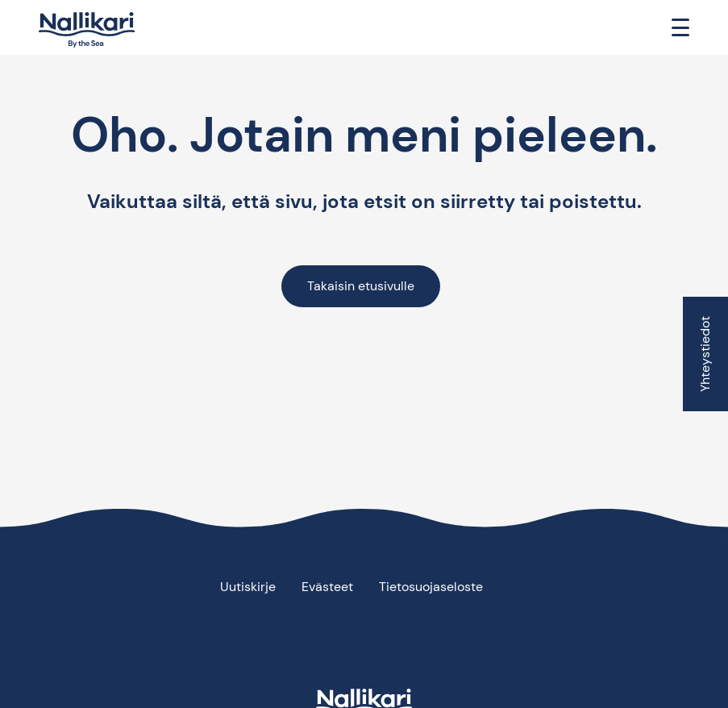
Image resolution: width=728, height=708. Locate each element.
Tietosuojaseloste (431, 587)
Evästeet (327, 587)
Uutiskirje (248, 587)
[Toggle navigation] (680, 27)
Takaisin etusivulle (361, 286)
